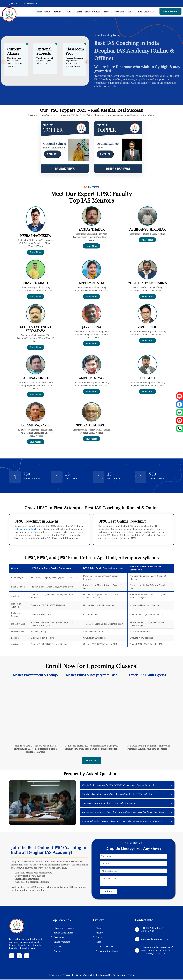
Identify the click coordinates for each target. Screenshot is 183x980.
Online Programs (61, 942)
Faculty (98, 933)
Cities (131, 12)
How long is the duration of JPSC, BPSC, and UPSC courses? (110, 803)
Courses (96, 12)
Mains (68, 12)
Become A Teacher (103, 947)
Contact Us (149, 12)
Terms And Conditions (105, 951)
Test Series (58, 937)
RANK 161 (52, 154)
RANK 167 (105, 154)
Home (39, 12)
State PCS (57, 947)
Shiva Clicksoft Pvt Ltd (123, 976)
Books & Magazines (62, 933)
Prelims (58, 12)
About (47, 12)
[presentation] (3, 62)
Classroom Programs (63, 928)
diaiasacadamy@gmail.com (155, 939)
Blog (140, 12)
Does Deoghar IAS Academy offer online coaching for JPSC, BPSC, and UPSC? (118, 794)
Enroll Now (91, 761)
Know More (36, 252)
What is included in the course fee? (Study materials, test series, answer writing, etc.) (122, 821)
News (107, 12)
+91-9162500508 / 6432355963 (23, 3)
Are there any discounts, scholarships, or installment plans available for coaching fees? (123, 812)
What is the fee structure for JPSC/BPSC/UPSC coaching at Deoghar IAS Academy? (120, 785)
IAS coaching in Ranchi (26, 529)
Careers (56, 951)
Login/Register (170, 11)
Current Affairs (83, 12)
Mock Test (119, 12)
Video (97, 942)
